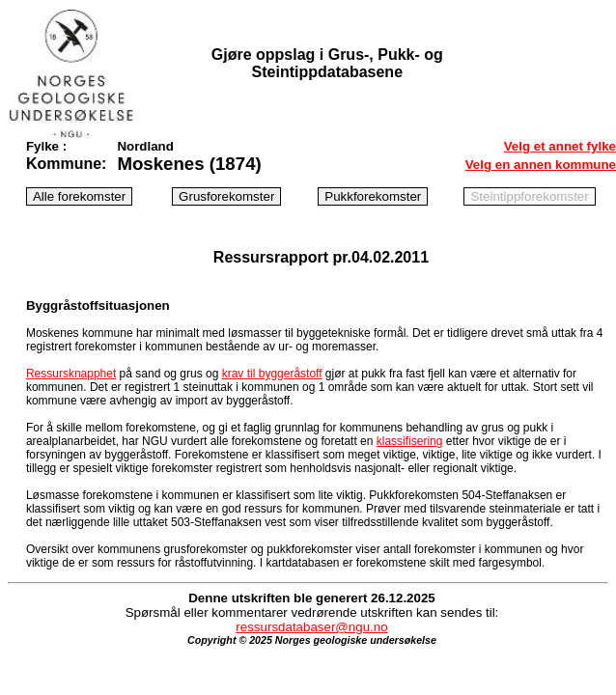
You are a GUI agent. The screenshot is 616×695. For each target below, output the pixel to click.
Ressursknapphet (71, 374)
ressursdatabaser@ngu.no (311, 627)
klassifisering (410, 441)
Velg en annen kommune (541, 165)
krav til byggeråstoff (272, 374)
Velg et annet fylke (560, 146)
